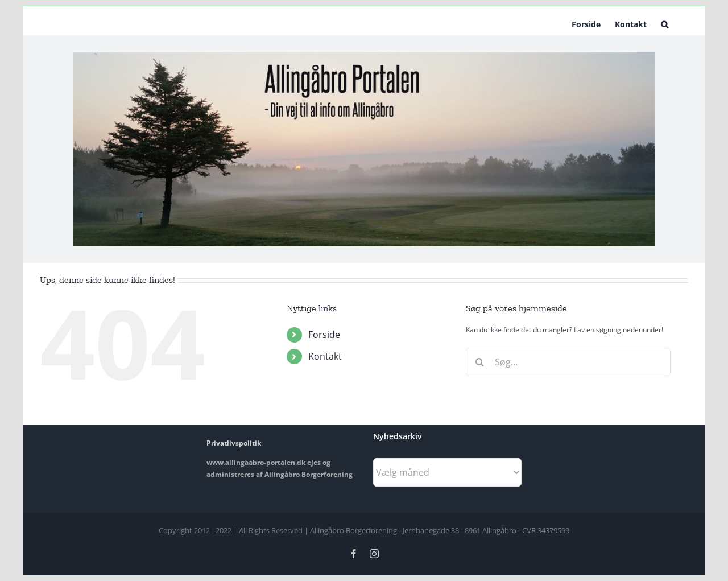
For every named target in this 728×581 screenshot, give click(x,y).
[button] (665, 23)
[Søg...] (568, 362)
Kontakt (325, 356)
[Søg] (480, 362)
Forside (324, 335)
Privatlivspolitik (234, 443)
